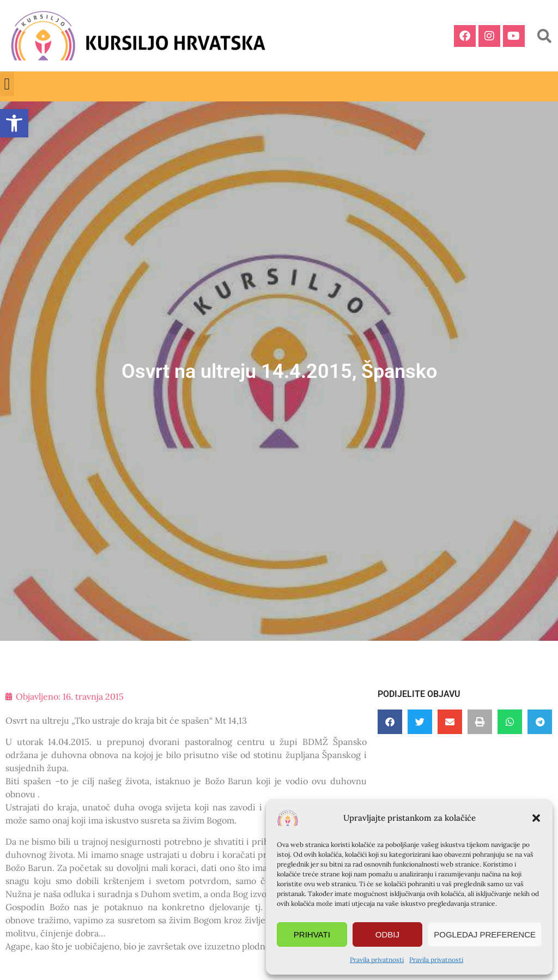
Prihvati (312, 934)
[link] (14, 123)
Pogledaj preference (485, 934)
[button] (536, 818)
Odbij (387, 934)
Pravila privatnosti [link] (377, 960)
